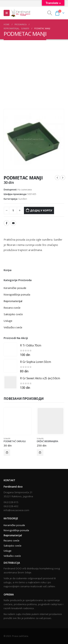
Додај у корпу (41, 210)
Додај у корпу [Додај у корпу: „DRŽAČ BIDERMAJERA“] (40, 453)
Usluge (8, 321)
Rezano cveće (12, 308)
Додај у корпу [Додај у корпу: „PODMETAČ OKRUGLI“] (7, 453)
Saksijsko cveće (13, 314)
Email (13, 223)
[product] (10, 349)
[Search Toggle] (50, 13)
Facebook (7, 223)
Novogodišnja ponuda (17, 294)
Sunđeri (23, 199)
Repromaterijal (13, 301)
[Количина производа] (13, 210)
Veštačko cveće (13, 327)
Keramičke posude (15, 288)
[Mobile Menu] (7, 13)
